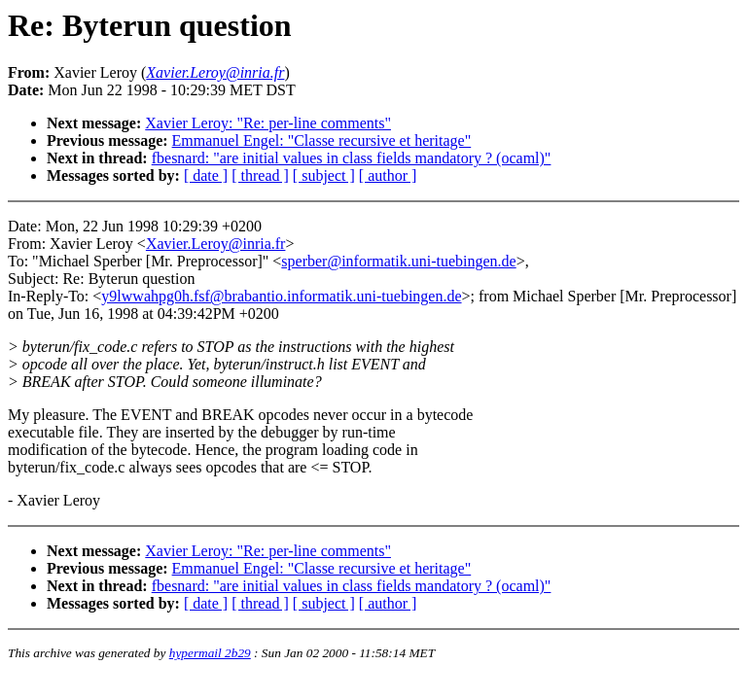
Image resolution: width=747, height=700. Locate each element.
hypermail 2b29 (210, 653)
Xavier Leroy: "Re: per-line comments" (268, 123)
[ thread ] (260, 175)
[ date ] (206, 175)
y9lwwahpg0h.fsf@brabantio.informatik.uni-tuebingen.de (281, 296)
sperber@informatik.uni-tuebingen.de (398, 261)
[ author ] (388, 175)
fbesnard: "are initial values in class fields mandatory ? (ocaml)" (352, 158)
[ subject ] (324, 175)
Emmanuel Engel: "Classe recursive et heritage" (322, 140)
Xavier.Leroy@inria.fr (216, 244)
